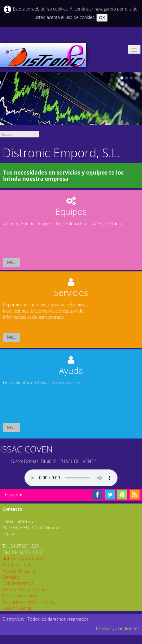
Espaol (14, 495)
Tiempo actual (16, 565)
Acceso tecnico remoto (25, 589)
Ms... (12, 262)
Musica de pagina (19, 571)
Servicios (11, 577)
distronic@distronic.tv (24, 558)
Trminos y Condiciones (118, 628)
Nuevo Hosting (17, 608)
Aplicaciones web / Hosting (29, 602)
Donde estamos (18, 583)
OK (102, 17)
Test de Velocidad (20, 596)
